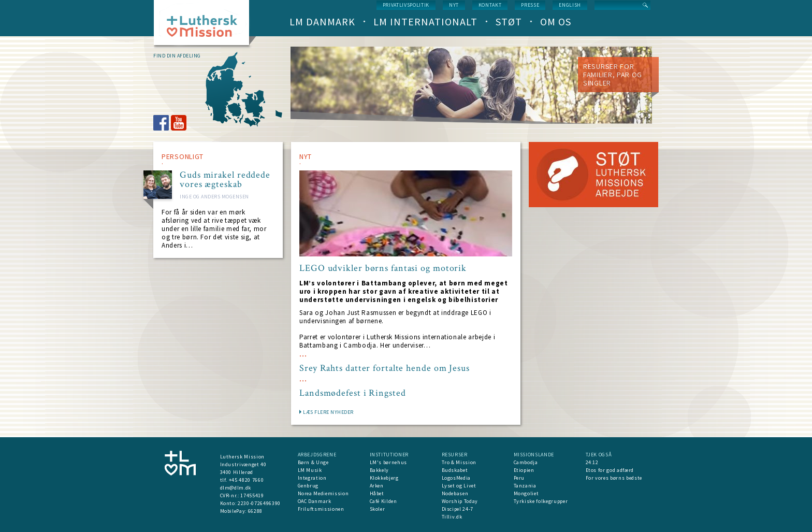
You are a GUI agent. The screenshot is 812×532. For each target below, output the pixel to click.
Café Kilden (383, 501)
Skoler (378, 509)
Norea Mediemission (323, 493)
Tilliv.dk (452, 517)
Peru (519, 478)
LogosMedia (456, 478)
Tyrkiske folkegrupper (541, 501)
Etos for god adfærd (610, 470)
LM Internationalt (425, 21)
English (570, 5)
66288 (255, 511)
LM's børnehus (388, 462)
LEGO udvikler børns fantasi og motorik (383, 268)
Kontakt (490, 5)
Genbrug (308, 486)
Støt (509, 21)
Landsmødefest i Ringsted (353, 393)
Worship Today (460, 501)
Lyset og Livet (459, 486)
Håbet (377, 493)
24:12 (592, 462)
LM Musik (310, 470)
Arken (377, 486)
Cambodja (526, 462)
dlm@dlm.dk (236, 488)
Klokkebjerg (384, 478)
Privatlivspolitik (406, 5)
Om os (556, 21)
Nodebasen (455, 493)
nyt (454, 5)
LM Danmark (322, 21)
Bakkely (380, 470)
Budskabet (455, 470)
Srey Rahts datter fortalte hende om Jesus (385, 368)
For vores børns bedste (614, 478)
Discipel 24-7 (458, 509)
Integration (312, 478)
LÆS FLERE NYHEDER (328, 412)
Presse (530, 5)
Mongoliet (526, 493)
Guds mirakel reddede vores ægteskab (225, 180)
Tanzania (525, 486)
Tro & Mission (459, 462)
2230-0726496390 (259, 503)
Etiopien (524, 470)
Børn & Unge (313, 462)
